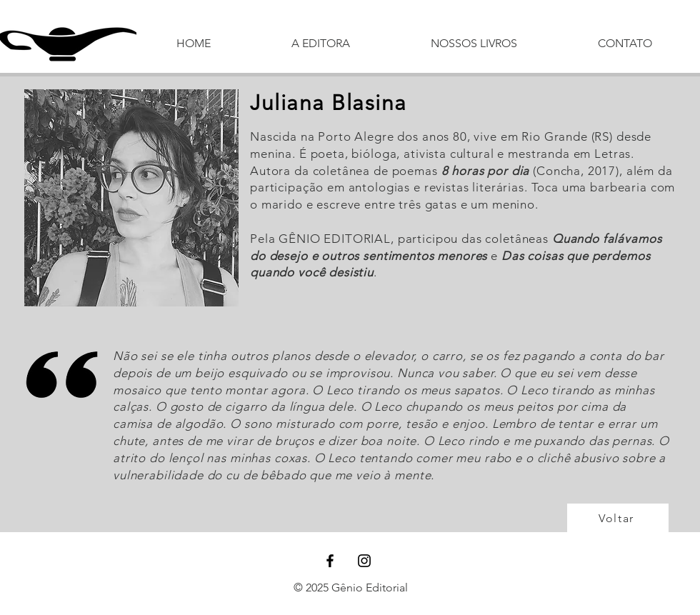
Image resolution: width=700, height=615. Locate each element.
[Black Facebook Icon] (330, 561)
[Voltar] (618, 518)
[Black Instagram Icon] (364, 561)
